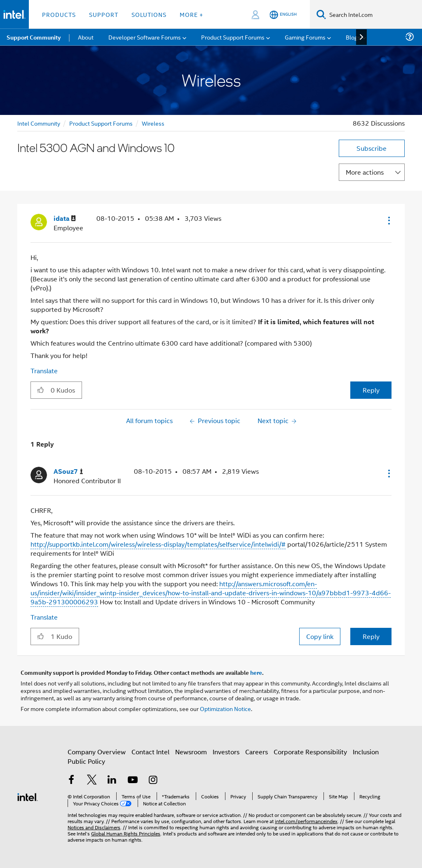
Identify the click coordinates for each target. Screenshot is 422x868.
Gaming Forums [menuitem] (305, 37)
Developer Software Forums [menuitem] (145, 37)
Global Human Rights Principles (126, 833)
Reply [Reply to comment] (371, 636)
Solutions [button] (149, 14)
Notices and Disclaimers (94, 827)
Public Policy (86, 761)
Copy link (320, 636)
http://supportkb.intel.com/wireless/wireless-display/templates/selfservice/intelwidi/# (158, 544)
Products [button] (59, 14)
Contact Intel (150, 752)
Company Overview (97, 752)
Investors (226, 752)
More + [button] (191, 14)
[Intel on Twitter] (92, 780)
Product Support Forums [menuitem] (233, 37)
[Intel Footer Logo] (28, 796)
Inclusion (366, 752)
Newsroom (191, 752)
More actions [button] (365, 172)
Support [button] (104, 14)
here (256, 672)
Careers (257, 752)
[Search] (321, 14)
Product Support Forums (101, 123)
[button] (388, 220)
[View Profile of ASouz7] (68, 471)
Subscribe (372, 148)
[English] (283, 15)
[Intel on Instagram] (153, 780)
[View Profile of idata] (65, 219)
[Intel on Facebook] (71, 780)
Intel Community (39, 123)
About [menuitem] (86, 37)
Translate (44, 371)
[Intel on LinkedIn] (112, 780)
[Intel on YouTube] (133, 780)
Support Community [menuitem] (34, 37)
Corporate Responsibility (310, 752)
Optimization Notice (225, 708)
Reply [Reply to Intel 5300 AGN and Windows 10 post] (371, 390)
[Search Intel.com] (374, 14)
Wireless (153, 123)
